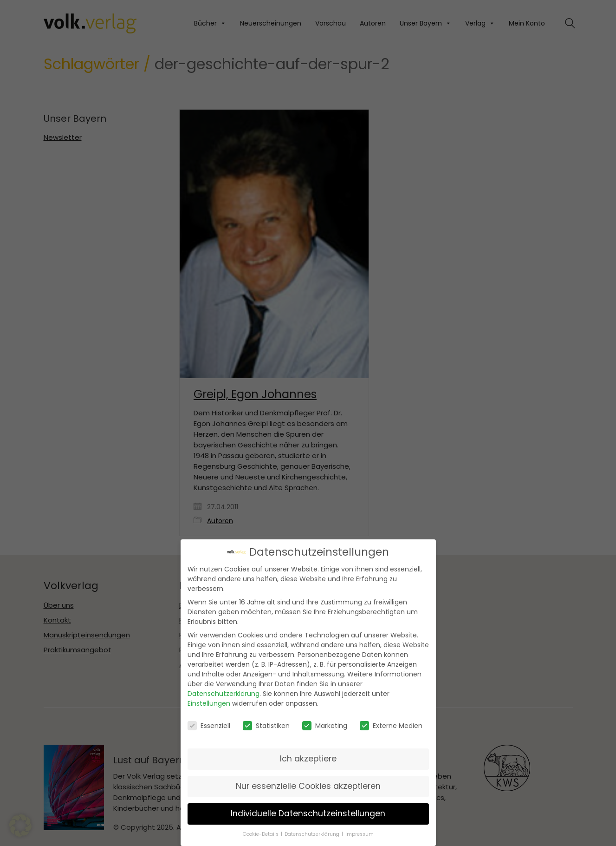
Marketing (325, 722)
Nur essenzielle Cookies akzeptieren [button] (308, 783)
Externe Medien (391, 722)
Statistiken (266, 722)
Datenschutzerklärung (224, 691)
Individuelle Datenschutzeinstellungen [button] (308, 810)
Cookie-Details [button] (261, 831)
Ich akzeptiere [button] (308, 755)
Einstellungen (209, 701)
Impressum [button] (360, 831)
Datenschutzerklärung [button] (313, 831)
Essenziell (209, 722)
